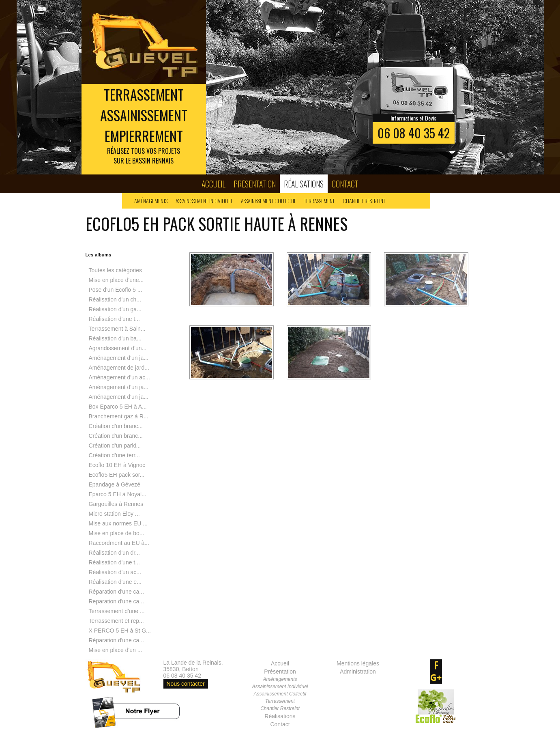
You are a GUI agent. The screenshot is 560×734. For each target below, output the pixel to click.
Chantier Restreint (364, 201)
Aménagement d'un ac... (119, 377)
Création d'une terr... (114, 455)
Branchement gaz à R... (119, 416)
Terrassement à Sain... (117, 329)
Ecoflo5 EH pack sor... (117, 475)
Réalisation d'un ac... (115, 572)
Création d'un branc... (116, 426)
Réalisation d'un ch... (115, 299)
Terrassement (319, 201)
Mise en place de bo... (117, 533)
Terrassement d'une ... (117, 611)
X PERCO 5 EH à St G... (120, 631)
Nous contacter (186, 684)
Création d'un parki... (115, 446)
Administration (358, 672)
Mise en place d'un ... (116, 650)
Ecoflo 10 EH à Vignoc (117, 465)
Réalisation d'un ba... (115, 338)
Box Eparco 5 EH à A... (118, 407)
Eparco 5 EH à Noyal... (118, 494)
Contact (345, 184)
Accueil (213, 184)
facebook (436, 665)
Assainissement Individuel (204, 201)
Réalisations (304, 184)
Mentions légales (358, 663)
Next (533, 87)
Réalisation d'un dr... (114, 553)
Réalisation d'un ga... (115, 309)
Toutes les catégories (116, 270)
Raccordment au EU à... (119, 543)
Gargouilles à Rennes (116, 504)
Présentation (255, 184)
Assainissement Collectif (268, 201)
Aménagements (151, 201)
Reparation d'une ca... (117, 601)
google (436, 678)
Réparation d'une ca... (117, 592)
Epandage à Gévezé (115, 484)
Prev (27, 87)
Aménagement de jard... (119, 368)
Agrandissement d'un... (118, 348)
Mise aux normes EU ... (118, 523)
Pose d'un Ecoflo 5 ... (116, 290)
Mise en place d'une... (116, 280)
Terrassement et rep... (116, 621)
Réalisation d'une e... (115, 582)
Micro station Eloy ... (114, 514)
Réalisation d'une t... (114, 319)
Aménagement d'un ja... (119, 358)
